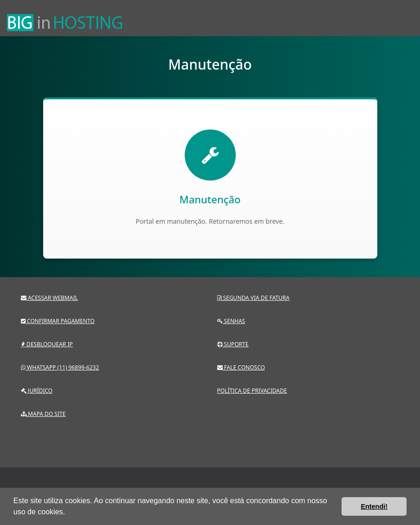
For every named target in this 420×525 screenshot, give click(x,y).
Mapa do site (43, 414)
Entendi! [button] (374, 506)
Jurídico (37, 391)
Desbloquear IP (47, 344)
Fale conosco (241, 367)
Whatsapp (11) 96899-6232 (60, 367)
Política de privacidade (252, 391)
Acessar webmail (49, 298)
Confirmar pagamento (58, 321)
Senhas (231, 321)
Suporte (233, 344)
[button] (68, 513)
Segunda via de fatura (253, 298)
